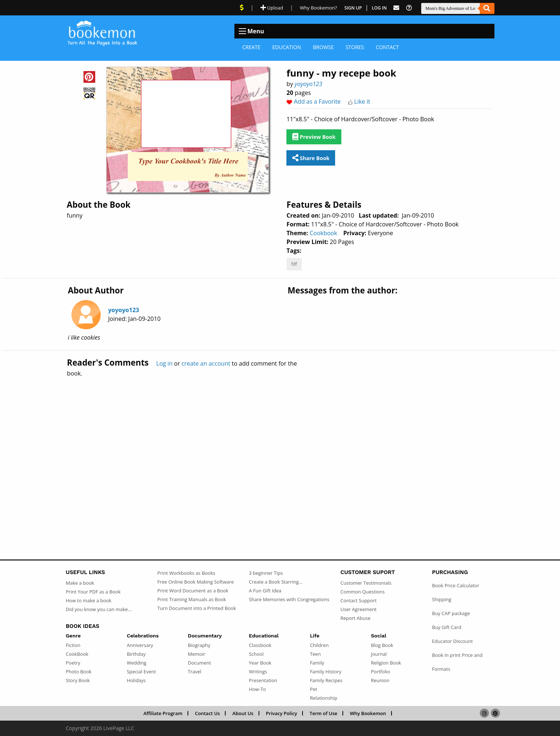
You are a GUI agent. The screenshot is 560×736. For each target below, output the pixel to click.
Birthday (136, 654)
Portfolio (381, 672)
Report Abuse (355, 618)
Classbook (260, 645)
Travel (195, 672)
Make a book (80, 583)
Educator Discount (452, 641)
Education (287, 47)
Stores (355, 47)
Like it (362, 101)
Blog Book (382, 645)
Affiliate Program (163, 713)
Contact (387, 47)
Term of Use (323, 713)
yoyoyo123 (308, 84)
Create (252, 47)
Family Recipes (326, 680)
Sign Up (353, 8)
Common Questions (362, 592)
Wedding (137, 663)
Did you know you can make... (99, 609)
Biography (199, 645)
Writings (258, 672)
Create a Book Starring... (275, 582)
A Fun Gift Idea (265, 591)
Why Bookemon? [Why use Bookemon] (318, 8)
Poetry (73, 663)
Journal (379, 654)
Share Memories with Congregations (289, 599)
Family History (326, 672)
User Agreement (358, 609)
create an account (206, 363)
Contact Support (358, 600)
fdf (294, 264)
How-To (257, 689)
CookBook (77, 654)
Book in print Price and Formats (457, 662)
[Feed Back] (396, 8)
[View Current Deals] (242, 8)
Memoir (196, 654)
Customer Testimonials (366, 583)
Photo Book (79, 672)
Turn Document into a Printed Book (196, 608)
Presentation (263, 680)
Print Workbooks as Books (186, 573)
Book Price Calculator (455, 585)
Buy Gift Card (446, 627)
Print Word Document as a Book (193, 591)
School (256, 654)
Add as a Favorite (318, 101)
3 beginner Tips (266, 573)
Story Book (78, 680)
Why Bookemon (368, 713)
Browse (323, 47)
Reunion (380, 680)
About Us (243, 713)
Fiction (73, 645)
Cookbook (323, 233)
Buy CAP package (451, 613)
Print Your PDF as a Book (93, 592)
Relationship (324, 698)
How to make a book (89, 600)
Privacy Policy (281, 713)
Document (199, 663)
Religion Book (386, 663)
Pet (314, 689)
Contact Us (207, 713)
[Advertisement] (280, 452)
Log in (165, 363)
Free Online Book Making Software (195, 582)
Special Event (141, 672)
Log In (379, 8)
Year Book (260, 663)
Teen (315, 654)
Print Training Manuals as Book (192, 599)
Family (317, 663)
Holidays (136, 680)
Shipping (442, 599)
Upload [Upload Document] (272, 8)
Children (319, 645)
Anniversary (140, 645)
